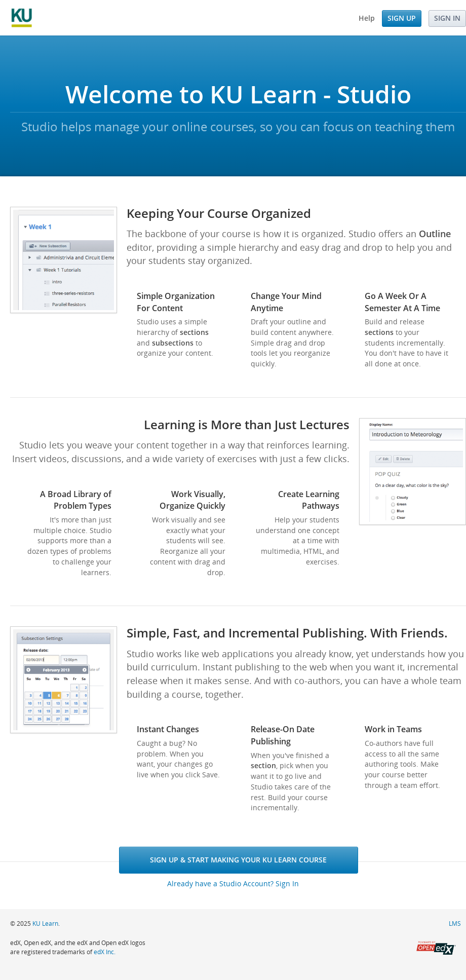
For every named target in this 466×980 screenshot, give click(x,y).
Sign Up (402, 18)
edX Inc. (105, 952)
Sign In (447, 18)
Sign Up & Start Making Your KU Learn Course (238, 860)
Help (367, 18)
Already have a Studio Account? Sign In (233, 883)
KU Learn (45, 924)
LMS (455, 924)
